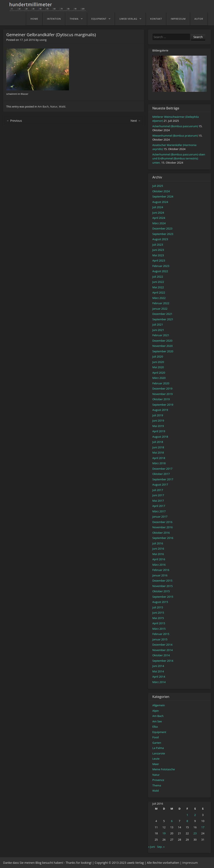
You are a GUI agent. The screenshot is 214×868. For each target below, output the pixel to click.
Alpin (156, 711)
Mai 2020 (158, 367)
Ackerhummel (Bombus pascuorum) (175, 126)
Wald (62, 106)
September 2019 (163, 405)
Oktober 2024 (161, 191)
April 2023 (159, 260)
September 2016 (163, 538)
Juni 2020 (158, 362)
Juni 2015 (158, 613)
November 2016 (162, 527)
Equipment (99, 19)
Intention (54, 19)
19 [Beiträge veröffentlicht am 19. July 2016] (164, 833)
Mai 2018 (158, 453)
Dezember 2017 (162, 469)
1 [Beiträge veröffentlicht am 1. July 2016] (187, 815)
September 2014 (163, 661)
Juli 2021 (158, 324)
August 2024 (160, 202)
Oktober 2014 (161, 655)
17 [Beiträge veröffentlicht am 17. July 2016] (203, 827)
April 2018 (159, 458)
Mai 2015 (158, 618)
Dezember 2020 (162, 341)
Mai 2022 (158, 287)
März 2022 (159, 298)
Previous (14, 121)
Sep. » (161, 847)
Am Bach (43, 106)
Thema (74, 19)
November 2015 (162, 586)
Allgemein (159, 705)
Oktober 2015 (161, 591)
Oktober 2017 (161, 474)
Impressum (178, 19)
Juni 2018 (158, 447)
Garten (157, 743)
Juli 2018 (158, 442)
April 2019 (159, 431)
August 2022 (160, 271)
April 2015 (159, 623)
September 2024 (163, 196)
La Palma (158, 748)
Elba (155, 727)
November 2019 (162, 394)
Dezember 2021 (162, 314)
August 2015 (160, 602)
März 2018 (159, 463)
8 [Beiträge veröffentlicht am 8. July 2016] (187, 821)
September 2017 (163, 479)
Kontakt (156, 19)
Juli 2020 (158, 356)
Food (155, 737)
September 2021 (163, 319)
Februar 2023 (161, 266)
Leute (156, 759)
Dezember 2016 (162, 522)
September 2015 (163, 597)
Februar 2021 (161, 335)
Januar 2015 (160, 639)
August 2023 (160, 239)
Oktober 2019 (161, 399)
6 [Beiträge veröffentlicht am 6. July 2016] (172, 821)
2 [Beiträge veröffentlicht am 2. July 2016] (195, 815)
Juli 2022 (158, 277)
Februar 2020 (161, 383)
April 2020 (159, 373)
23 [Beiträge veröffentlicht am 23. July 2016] (195, 833)
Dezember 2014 (162, 645)
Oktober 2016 (161, 533)
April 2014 (159, 677)
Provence (158, 780)
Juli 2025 (158, 186)
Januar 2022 (160, 309)
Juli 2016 (158, 543)
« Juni (152, 847)
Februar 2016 (161, 570)
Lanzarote (159, 753)
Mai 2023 (158, 255)
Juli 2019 (158, 415)
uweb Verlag (128, 19)
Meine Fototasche (164, 769)
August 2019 (160, 410)
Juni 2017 (158, 495)
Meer (156, 764)
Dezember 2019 (162, 388)
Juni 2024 (158, 213)
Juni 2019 (158, 421)
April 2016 (159, 559)
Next (136, 121)
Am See (157, 721)
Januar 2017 (160, 517)
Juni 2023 (158, 250)
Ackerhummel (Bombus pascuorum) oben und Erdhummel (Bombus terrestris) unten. (179, 158)
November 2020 (162, 346)
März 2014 (159, 682)
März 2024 (159, 223)
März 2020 (159, 378)
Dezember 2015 (162, 581)
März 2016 (159, 565)
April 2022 (159, 292)
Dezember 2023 (162, 228)
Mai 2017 (158, 501)
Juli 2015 (158, 607)
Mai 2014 (158, 671)
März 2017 (159, 511)
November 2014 (162, 650)
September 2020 (163, 351)
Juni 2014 (158, 666)
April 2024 (159, 218)
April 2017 (159, 506)
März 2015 (159, 629)
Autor (199, 19)
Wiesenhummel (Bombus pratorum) (175, 136)
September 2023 (163, 234)
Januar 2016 (160, 575)
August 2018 (160, 437)
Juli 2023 (158, 245)
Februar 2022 (161, 303)
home (34, 19)
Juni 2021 (158, 330)
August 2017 (160, 485)
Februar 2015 (161, 634)
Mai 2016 (158, 554)
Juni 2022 (158, 282)
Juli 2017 (158, 490)
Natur (54, 106)
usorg (43, 40)
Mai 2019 (158, 426)
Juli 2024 (158, 207)
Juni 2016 (158, 549)
